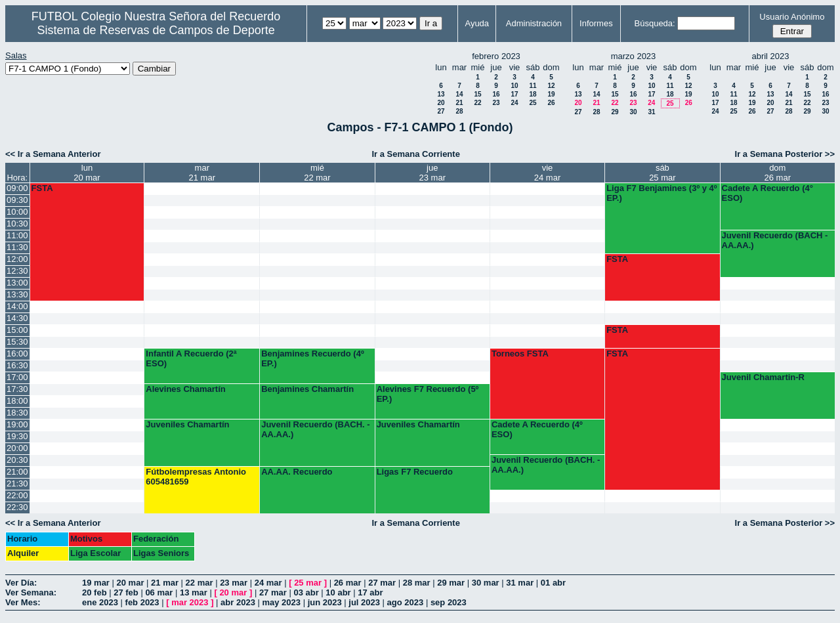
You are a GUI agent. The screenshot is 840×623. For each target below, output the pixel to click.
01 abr (553, 583)
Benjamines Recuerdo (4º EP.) (312, 358)
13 (441, 94)
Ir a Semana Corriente (415, 154)
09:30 (17, 200)
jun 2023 (325, 602)
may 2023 (281, 602)
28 (459, 111)
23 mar (234, 583)
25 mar (308, 583)
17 (514, 94)
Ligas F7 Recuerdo (415, 472)
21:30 (17, 483)
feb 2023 (142, 602)
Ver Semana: (31, 592)
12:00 (17, 259)
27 (441, 111)
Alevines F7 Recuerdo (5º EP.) (428, 394)
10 (514, 86)
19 (551, 94)
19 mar (96, 583)
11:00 (17, 235)
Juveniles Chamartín (187, 424)
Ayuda (477, 23)
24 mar (268, 583)
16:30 (17, 365)
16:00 (17, 354)
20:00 (17, 448)
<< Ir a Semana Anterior (53, 154)
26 (551, 103)
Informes (596, 23)
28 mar (417, 583)
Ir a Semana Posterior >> (785, 154)
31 (651, 112)
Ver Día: (21, 583)
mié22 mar (317, 173)
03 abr (306, 592)
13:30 (17, 294)
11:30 (17, 247)
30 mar (486, 583)
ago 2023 (406, 602)
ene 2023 (100, 602)
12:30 (17, 271)
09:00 (17, 188)
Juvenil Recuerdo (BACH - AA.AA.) (775, 240)
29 (615, 112)
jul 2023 (364, 602)
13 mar (194, 592)
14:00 (17, 306)
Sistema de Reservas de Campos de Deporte (156, 30)
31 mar (520, 583)
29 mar (451, 583)
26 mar (348, 583)
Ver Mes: (23, 602)
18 (533, 94)
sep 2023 (449, 602)
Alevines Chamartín (185, 389)
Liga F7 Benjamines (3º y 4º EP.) (661, 193)
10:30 (17, 224)
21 (459, 103)
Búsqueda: (655, 23)
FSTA (42, 188)
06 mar (159, 592)
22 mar (199, 583)
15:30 (17, 342)
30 (633, 112)
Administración (534, 23)
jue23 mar (432, 173)
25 (533, 103)
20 (441, 103)
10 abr (338, 592)
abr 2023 (238, 602)
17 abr (370, 592)
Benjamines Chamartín (307, 389)
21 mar (165, 583)
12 (551, 86)
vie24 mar (547, 173)
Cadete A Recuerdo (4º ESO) (537, 429)
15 (477, 94)
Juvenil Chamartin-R (763, 377)
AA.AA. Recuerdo (297, 472)
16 (496, 94)
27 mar (382, 583)
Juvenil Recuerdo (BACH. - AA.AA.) (315, 429)
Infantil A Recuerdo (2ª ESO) (191, 358)
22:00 (17, 495)
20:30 (17, 460)
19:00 (17, 424)
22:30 (17, 507)
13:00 (17, 283)
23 (496, 103)
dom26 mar (778, 173)
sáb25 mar (662, 173)
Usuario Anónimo (792, 17)
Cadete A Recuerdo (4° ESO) (767, 193)
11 (533, 86)
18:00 (17, 401)
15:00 (17, 330)
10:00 (17, 212)
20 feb (94, 592)
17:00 (17, 377)
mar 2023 (190, 602)
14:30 (17, 318)
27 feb (126, 592)
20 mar (131, 583)
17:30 (17, 389)
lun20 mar (87, 173)
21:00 (17, 472)
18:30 (17, 413)
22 (477, 103)
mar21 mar (202, 173)
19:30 (17, 436)
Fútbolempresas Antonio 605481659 (196, 477)
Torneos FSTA (520, 354)
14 (459, 94)
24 (514, 103)
